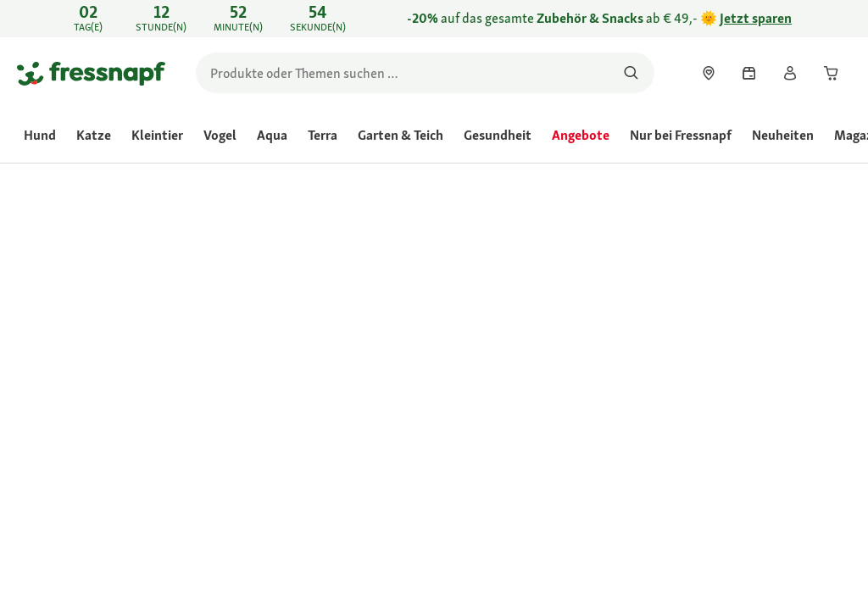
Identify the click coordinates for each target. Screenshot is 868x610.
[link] (434, 19)
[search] (425, 73)
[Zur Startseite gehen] (91, 73)
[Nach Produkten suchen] (631, 73)
